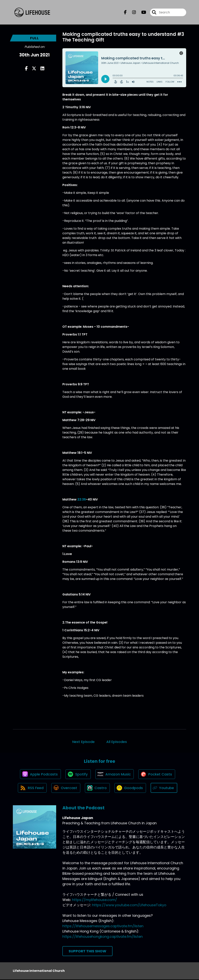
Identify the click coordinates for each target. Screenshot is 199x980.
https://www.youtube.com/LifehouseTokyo (129, 906)
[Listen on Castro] (98, 788)
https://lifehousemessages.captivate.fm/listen (103, 927)
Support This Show (87, 952)
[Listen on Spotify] (78, 774)
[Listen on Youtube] (165, 788)
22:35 (82, 499)
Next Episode (83, 742)
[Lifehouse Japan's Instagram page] (132, 12)
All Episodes (117, 742)
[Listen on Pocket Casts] (158, 774)
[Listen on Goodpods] (131, 788)
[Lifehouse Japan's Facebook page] (125, 12)
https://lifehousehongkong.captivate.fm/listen (103, 937)
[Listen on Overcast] (66, 788)
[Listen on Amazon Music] (115, 774)
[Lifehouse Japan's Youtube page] (141, 12)
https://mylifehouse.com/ (95, 900)
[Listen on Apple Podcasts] (40, 774)
